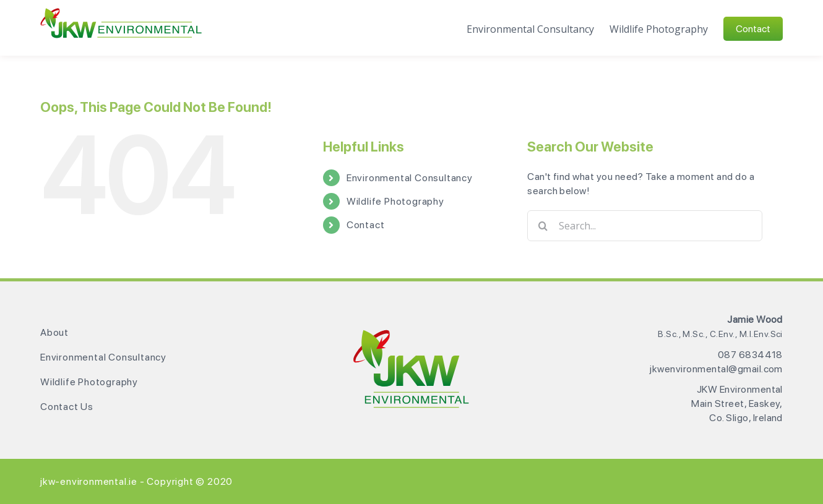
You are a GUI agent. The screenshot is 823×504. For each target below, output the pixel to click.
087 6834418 (750, 355)
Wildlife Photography (395, 201)
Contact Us (67, 407)
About (54, 332)
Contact (366, 225)
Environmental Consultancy (410, 178)
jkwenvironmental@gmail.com (716, 369)
